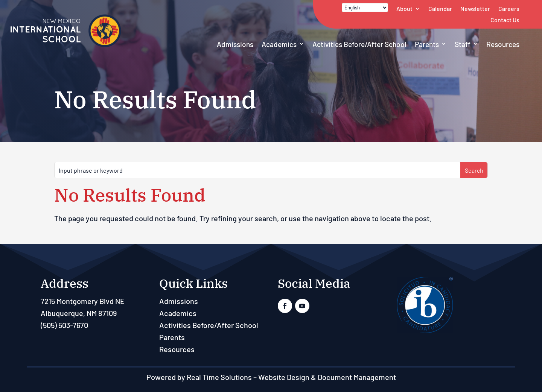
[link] (66, 46)
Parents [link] (427, 44)
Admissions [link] (235, 44)
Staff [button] (463, 44)
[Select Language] (365, 8)
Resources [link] (503, 44)
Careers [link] (509, 8)
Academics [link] (279, 44)
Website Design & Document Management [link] (327, 377)
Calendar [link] (440, 8)
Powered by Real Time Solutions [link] (199, 377)
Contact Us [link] (505, 20)
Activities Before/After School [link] (359, 44)
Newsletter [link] (475, 8)
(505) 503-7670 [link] (64, 325)
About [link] (404, 8)
